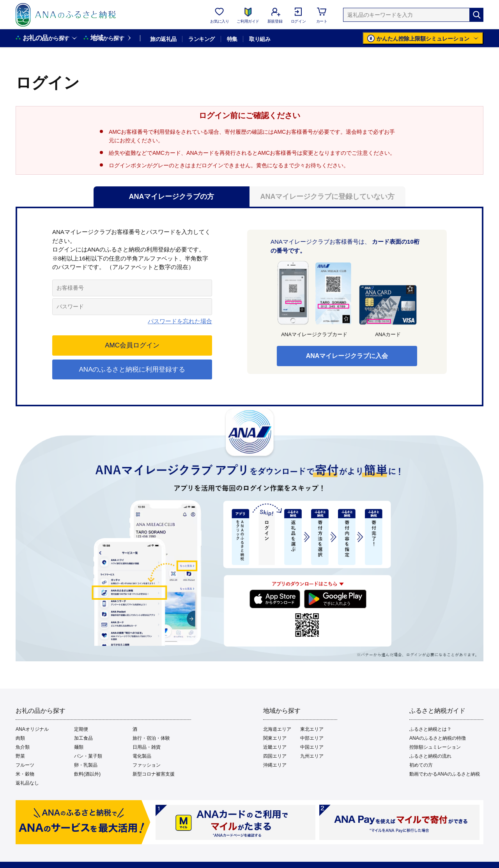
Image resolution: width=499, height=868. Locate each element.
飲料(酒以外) (87, 774)
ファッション (147, 765)
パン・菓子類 (88, 756)
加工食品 (83, 738)
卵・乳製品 (86, 765)
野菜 (20, 756)
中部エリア (312, 738)
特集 (232, 39)
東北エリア (312, 729)
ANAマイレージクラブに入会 (347, 356)
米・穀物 (25, 774)
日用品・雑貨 (147, 747)
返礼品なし (27, 783)
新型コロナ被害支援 (154, 774)
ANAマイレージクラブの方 (172, 197)
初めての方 (421, 765)
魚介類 (23, 747)
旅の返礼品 (163, 39)
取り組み (260, 39)
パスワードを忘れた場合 (180, 321)
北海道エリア (277, 729)
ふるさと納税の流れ (430, 756)
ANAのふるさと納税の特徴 (438, 738)
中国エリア (312, 747)
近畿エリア (275, 747)
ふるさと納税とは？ (430, 729)
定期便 (81, 729)
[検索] (476, 15)
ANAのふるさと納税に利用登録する (132, 369)
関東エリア (275, 738)
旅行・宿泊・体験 (151, 738)
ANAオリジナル (32, 729)
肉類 (20, 738)
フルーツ (25, 765)
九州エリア (312, 756)
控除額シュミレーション (435, 747)
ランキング (201, 39)
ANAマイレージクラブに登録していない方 (328, 197)
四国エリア (275, 756)
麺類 (79, 747)
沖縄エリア (275, 765)
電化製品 (142, 756)
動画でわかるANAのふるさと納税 (445, 774)
